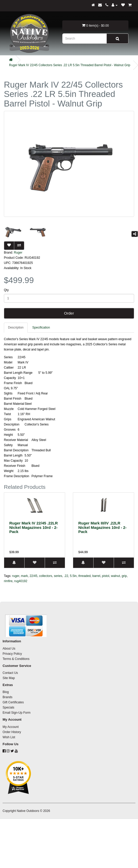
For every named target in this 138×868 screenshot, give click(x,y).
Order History (12, 732)
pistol (106, 576)
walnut (115, 576)
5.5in (73, 576)
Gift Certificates (13, 702)
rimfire (8, 581)
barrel (96, 576)
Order (69, 313)
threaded (84, 576)
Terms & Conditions (16, 659)
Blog (6, 692)
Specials (8, 707)
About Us (9, 649)
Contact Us (10, 673)
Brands (7, 697)
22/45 (33, 576)
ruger (16, 576)
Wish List (9, 737)
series (58, 576)
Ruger (18, 253)
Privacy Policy (12, 654)
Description (16, 328)
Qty (6, 290)
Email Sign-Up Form (17, 713)
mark (24, 576)
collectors (46, 576)
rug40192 (21, 581)
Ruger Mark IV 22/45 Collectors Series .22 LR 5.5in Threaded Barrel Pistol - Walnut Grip (70, 65)
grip (124, 576)
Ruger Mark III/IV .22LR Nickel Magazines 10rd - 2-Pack (102, 527)
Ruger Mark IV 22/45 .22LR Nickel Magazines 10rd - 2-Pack (34, 527)
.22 (66, 576)
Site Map (9, 678)
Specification (41, 328)
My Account (11, 727)
